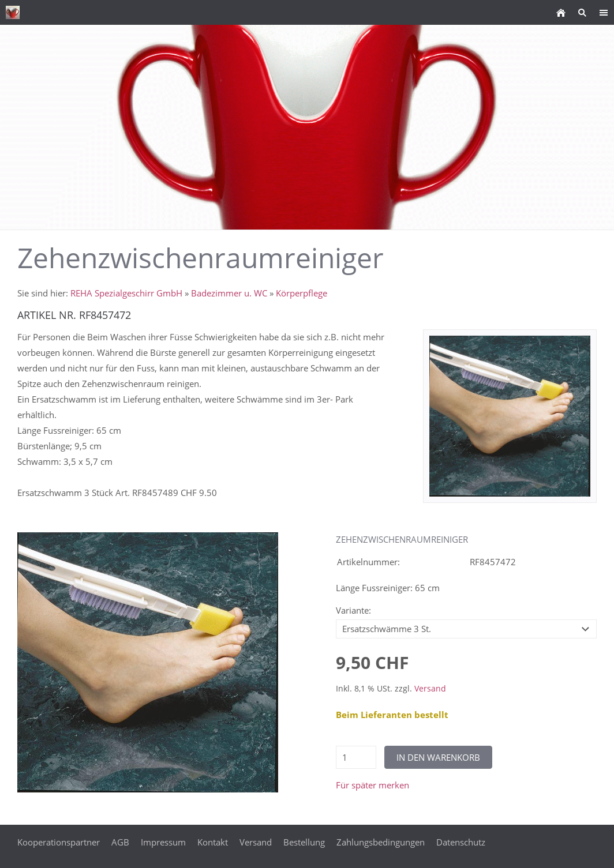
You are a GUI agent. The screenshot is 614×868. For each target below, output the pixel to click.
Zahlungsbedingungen (381, 842)
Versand (430, 689)
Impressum (163, 842)
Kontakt (213, 842)
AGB (120, 842)
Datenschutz (461, 842)
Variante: (353, 610)
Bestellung (304, 842)
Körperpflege (302, 293)
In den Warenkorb (438, 757)
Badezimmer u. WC (229, 293)
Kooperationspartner (59, 842)
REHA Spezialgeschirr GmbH (126, 293)
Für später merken (372, 785)
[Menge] (356, 757)
